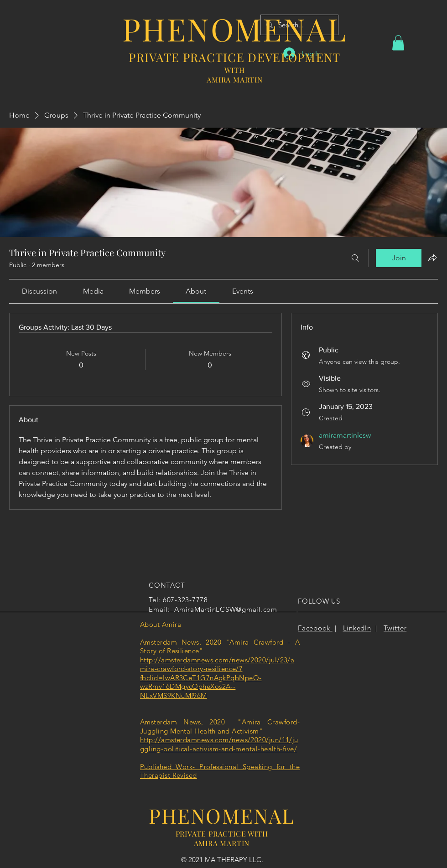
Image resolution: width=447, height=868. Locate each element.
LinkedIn (357, 628)
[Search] (355, 258)
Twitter (395, 628)
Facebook (315, 628)
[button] (398, 43)
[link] (39, 291)
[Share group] (432, 258)
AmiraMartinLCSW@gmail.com (226, 609)
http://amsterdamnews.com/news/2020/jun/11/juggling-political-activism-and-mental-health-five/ (219, 744)
